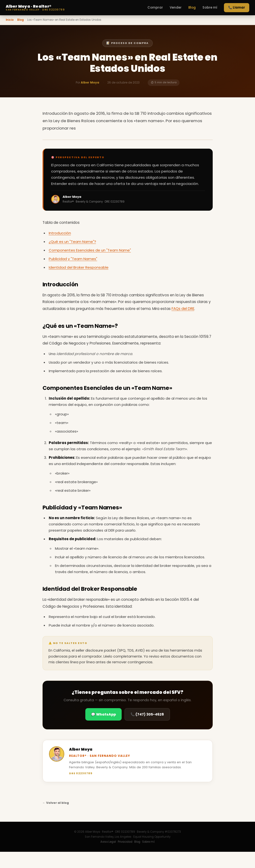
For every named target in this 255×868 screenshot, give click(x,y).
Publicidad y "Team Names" (73, 259)
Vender (176, 8)
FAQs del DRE (183, 309)
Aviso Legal (108, 842)
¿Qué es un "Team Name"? (72, 242)
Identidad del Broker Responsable (79, 267)
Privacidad (125, 842)
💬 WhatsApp (103, 714)
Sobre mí (210, 8)
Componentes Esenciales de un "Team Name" (90, 250)
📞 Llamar (237, 8)
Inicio (10, 20)
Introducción (60, 233)
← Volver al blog (56, 803)
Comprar (155, 8)
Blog (192, 8)
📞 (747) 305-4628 (147, 714)
